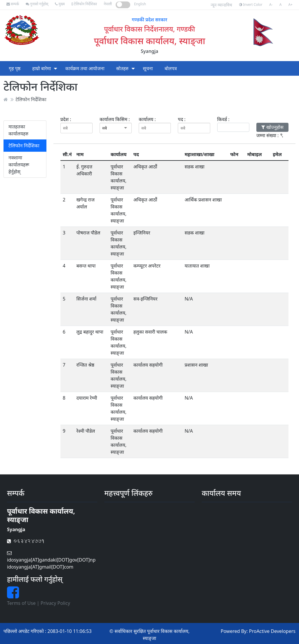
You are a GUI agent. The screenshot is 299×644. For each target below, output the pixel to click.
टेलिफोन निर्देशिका (84, 4)
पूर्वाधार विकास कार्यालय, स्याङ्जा (149, 41)
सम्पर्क (13, 4)
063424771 (26, 541)
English (140, 4)
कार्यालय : (147, 119)
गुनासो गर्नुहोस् (37, 4)
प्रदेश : (66, 119)
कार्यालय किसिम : (115, 119)
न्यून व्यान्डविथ (221, 5)
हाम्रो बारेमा (41, 68)
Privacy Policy (55, 603)
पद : (182, 119)
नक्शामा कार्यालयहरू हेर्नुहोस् (19, 165)
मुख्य (60, 4)
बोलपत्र (171, 68)
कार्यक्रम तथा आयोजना (85, 68)
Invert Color (251, 5)
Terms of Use (21, 603)
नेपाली (108, 4)
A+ (290, 5)
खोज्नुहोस (272, 127)
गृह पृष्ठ (15, 68)
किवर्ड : (223, 119)
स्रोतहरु (122, 68)
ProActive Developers (272, 631)
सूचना (148, 68)
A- (271, 5)
